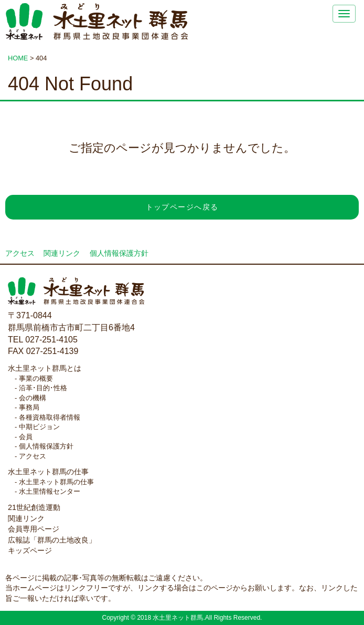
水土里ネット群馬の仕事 (48, 472)
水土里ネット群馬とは (45, 368)
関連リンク (62, 253)
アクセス (20, 253)
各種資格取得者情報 (50, 417)
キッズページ (30, 550)
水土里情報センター (50, 491)
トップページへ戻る (182, 207)
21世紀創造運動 (34, 507)
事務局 (29, 407)
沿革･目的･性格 (43, 388)
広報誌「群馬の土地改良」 (52, 540)
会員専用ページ (34, 529)
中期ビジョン (39, 427)
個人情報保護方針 (119, 253)
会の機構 (33, 398)
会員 (26, 437)
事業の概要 (36, 378)
